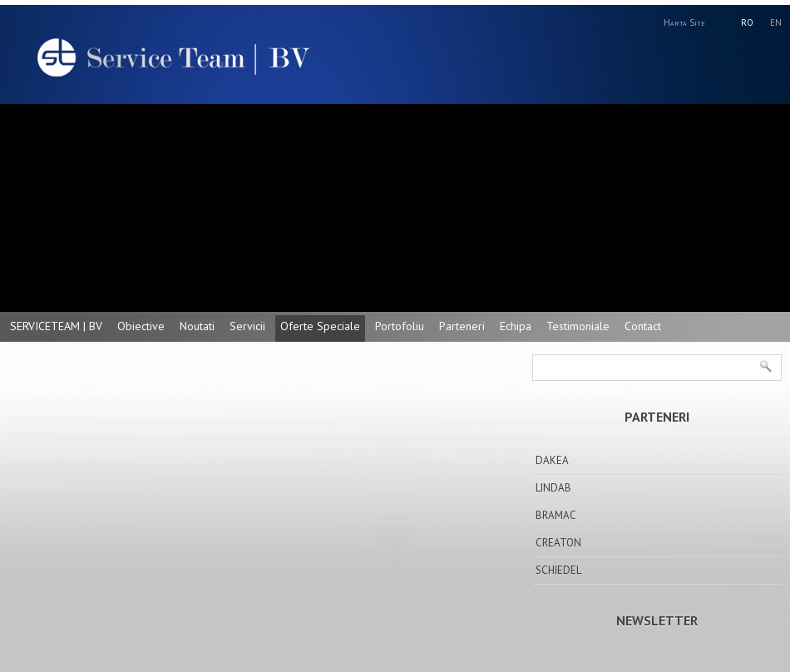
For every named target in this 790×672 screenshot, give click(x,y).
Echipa (516, 326)
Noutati (197, 326)
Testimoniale (578, 326)
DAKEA (552, 460)
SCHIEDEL (558, 570)
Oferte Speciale (320, 326)
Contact (643, 326)
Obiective (141, 326)
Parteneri (462, 326)
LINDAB (553, 488)
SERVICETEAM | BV (56, 326)
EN (776, 22)
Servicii (247, 326)
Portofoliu (400, 326)
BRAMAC (556, 515)
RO (747, 22)
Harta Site (684, 22)
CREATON (558, 543)
